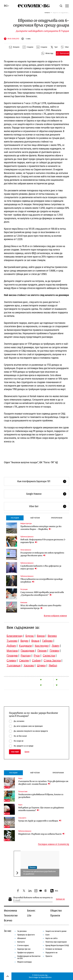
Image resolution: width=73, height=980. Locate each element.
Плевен (54, 651)
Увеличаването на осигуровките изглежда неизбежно (42, 580)
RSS (54, 891)
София (36, 660)
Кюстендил (42, 646)
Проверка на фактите (26, 935)
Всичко (8, 920)
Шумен (41, 665)
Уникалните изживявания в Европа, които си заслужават (41, 796)
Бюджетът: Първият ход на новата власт (42, 834)
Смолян (24, 660)
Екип (47, 935)
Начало (47, 12)
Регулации (24, 589)
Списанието (22, 818)
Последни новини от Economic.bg (54, 844)
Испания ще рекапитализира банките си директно (39, 873)
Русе (37, 656)
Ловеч (55, 646)
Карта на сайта (51, 938)
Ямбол (53, 665)
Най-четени (35, 518)
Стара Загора (52, 660)
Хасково (29, 665)
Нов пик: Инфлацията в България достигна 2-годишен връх (43, 541)
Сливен (11, 660)
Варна (41, 636)
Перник (42, 651)
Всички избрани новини (55, 616)
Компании (24, 603)
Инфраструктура (26, 523)
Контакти (21, 942)
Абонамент (22, 938)
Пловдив (12, 656)
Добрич (11, 646)
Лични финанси (26, 550)
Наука (20, 778)
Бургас (30, 636)
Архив (27, 752)
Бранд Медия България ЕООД (57, 945)
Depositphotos (46, 977)
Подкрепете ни (51, 953)
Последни (15, 518)
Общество (56, 911)
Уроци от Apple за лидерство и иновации (40, 821)
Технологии (11, 915)
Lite (29, 915)
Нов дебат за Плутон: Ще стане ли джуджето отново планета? (41, 809)
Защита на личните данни (56, 931)
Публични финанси (27, 537)
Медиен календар (24, 962)
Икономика (10, 911)
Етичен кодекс (23, 945)
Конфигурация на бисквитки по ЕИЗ (29, 957)
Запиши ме (60, 899)
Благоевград (15, 636)
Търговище (14, 665)
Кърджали (25, 646)
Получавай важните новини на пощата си (33, 898)
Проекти (55, 915)
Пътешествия (23, 792)
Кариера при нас (24, 949)
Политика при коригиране (56, 942)
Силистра (49, 656)
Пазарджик (28, 651)
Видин (24, 641)
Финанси (33, 867)
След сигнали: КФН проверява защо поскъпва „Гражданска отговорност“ (42, 594)
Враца (35, 641)
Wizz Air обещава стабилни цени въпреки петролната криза (41, 607)
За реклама (22, 931)
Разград (26, 656)
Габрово (47, 641)
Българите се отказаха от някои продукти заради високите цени (42, 554)
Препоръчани (57, 518)
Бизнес (31, 911)
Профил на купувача (26, 953)
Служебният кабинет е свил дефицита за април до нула (41, 567)
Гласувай (15, 752)
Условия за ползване (54, 949)
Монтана (12, 651)
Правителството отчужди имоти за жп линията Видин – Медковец (41, 528)
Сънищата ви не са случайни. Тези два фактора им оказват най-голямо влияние (43, 783)
